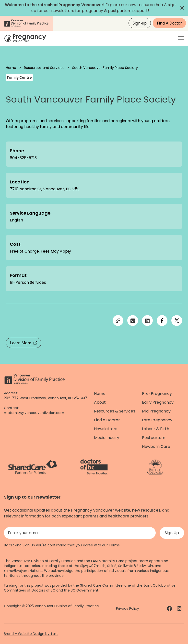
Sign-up (140, 23)
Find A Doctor (169, 23)
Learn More (24, 343)
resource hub (150, 5)
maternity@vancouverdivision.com (34, 413)
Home (11, 68)
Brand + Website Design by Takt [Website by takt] (31, 634)
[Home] (26, 38)
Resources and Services (44, 68)
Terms (114, 545)
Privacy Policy (128, 608)
